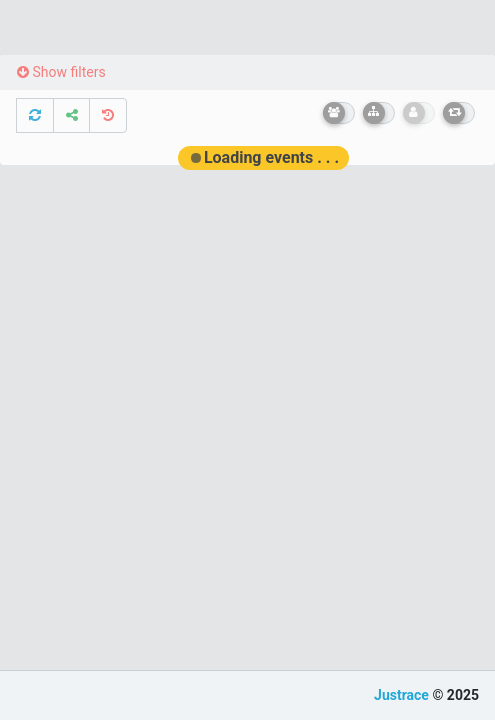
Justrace (401, 695)
